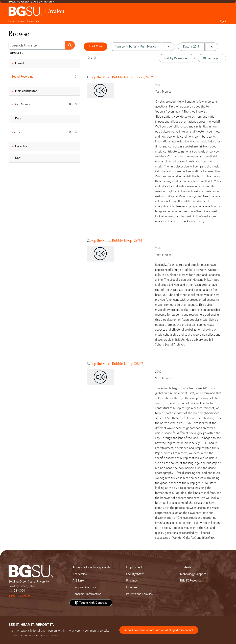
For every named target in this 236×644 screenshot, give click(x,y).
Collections (33, 21)
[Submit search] (70, 45)
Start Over (96, 46)
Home (11, 21)
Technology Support (193, 574)
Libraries (132, 587)
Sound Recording (22, 77)
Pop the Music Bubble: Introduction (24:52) (122, 77)
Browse (21, 21)
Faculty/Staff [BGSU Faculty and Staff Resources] (135, 574)
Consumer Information (87, 594)
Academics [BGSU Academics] (80, 574)
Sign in (224, 21)
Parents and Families (139, 594)
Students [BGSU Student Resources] (186, 567)
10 (211, 58)
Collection (22, 146)
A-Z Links (79, 580)
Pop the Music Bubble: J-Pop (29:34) (117, 240)
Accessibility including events (91, 567)
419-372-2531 (20, 596)
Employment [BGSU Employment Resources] (134, 567)
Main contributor (26, 91)
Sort (175, 58)
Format (20, 63)
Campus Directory (84, 587)
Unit (18, 158)
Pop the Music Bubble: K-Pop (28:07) (117, 364)
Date (18, 119)
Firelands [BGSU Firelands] (132, 580)
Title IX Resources (191, 580)
